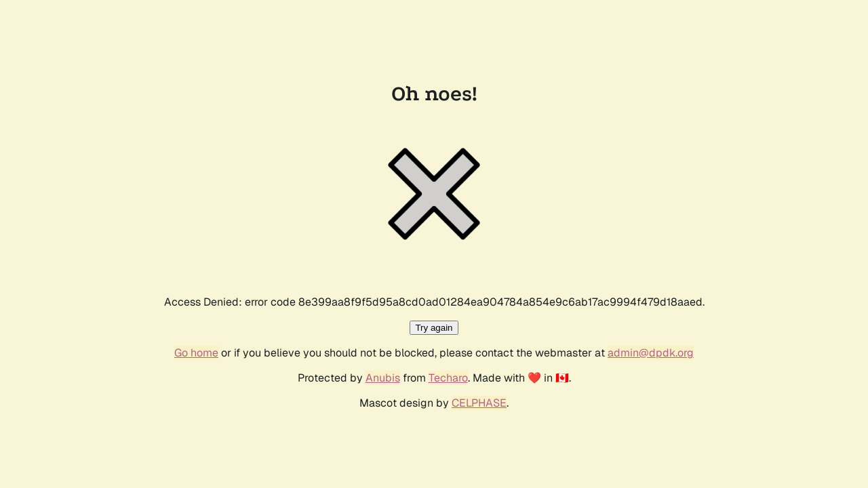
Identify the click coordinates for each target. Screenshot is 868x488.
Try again (434, 328)
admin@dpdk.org (651, 353)
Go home (196, 353)
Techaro (448, 378)
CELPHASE (479, 403)
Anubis (383, 378)
